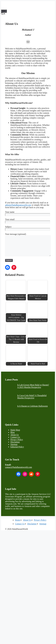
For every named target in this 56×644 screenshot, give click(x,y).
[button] (3, 14)
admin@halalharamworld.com (18, 205)
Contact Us (15, 441)
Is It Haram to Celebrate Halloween (32, 410)
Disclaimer (15, 446)
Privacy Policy (17, 444)
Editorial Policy (17, 451)
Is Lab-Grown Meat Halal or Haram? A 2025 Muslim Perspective (33, 390)
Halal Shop (15, 434)
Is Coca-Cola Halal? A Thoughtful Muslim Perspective (32, 401)
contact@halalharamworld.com (19, 471)
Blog (12, 436)
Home (18, 524)
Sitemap (14, 448)
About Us (15, 439)
